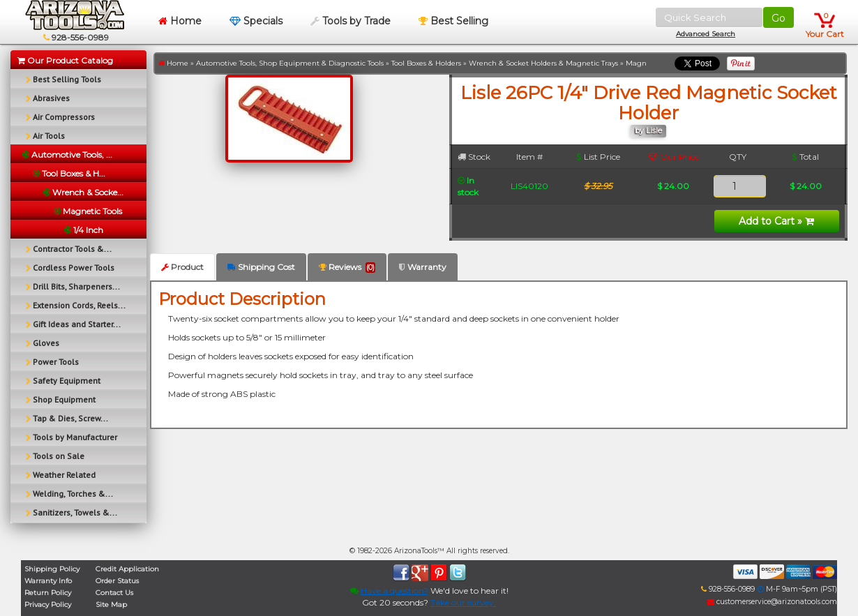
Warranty (423, 267)
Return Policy (48, 593)
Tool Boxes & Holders (426, 63)
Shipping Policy (52, 569)
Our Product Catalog (65, 60)
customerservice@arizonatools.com (772, 602)
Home (180, 21)
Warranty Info (48, 581)
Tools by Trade (351, 21)
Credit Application (127, 569)
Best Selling (453, 21)
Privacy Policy (48, 604)
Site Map (111, 604)
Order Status (117, 581)
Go (778, 18)
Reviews (347, 267)
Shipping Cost (261, 267)
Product (182, 267)
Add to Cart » (776, 221)
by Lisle (648, 131)
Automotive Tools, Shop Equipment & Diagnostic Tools (290, 63)
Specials (256, 21)
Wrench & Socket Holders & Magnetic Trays (543, 63)
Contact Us (114, 593)
